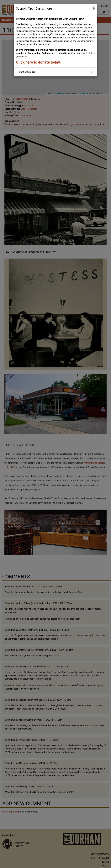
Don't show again (26, 72)
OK (92, 72)
